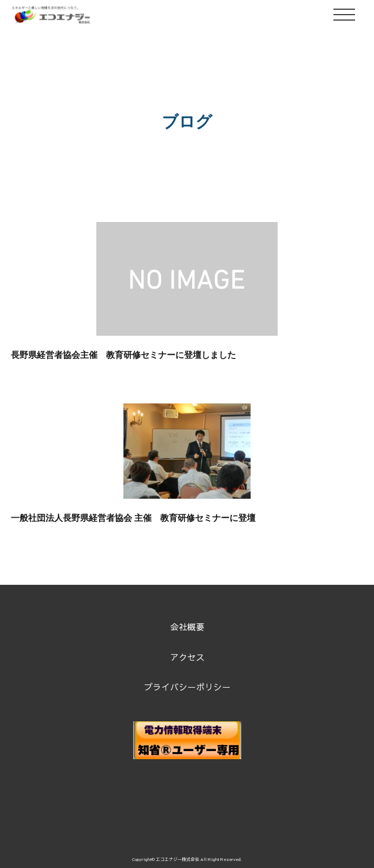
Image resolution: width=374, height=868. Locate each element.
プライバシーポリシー (187, 687)
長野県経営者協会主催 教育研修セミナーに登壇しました (123, 355)
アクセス (187, 657)
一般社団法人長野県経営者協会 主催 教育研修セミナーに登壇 (133, 518)
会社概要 (187, 626)
